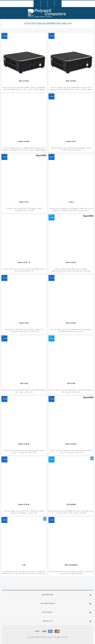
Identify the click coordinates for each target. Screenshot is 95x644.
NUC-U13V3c (71, 323)
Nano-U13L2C (71, 444)
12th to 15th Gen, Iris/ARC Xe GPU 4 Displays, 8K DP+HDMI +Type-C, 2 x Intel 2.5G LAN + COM (24, 451)
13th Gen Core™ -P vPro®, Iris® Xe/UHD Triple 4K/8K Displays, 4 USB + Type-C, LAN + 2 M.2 (24, 391)
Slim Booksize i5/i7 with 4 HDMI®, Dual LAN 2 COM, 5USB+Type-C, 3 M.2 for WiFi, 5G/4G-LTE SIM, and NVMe (71, 512)
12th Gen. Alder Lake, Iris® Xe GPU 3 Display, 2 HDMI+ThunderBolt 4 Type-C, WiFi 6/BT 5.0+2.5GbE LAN (71, 270)
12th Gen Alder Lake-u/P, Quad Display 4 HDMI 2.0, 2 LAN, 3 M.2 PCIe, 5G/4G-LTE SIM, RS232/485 (71, 572)
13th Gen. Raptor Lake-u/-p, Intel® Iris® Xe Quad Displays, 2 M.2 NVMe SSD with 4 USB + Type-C (71, 330)
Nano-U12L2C (24, 444)
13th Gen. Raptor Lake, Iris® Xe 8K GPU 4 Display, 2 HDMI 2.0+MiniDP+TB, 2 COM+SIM (71, 149)
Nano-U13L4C (24, 505)
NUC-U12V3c (71, 262)
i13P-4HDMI (71, 505)
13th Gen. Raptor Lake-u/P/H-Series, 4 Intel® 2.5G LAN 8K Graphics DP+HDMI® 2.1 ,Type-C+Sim (24, 512)
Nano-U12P (24, 323)
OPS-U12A (71, 384)
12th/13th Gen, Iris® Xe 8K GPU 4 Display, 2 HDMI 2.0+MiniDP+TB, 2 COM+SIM (24, 209)
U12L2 (71, 202)
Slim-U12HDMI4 (71, 565)
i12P (24, 565)
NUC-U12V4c (24, 81)
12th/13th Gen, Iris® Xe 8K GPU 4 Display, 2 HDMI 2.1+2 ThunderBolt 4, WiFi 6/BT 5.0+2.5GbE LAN (24, 330)
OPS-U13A (24, 384)
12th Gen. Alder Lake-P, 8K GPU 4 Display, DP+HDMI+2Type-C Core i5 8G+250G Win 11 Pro (24, 270)
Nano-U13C (71, 141)
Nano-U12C (24, 202)
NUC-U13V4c (71, 81)
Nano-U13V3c (24, 141)
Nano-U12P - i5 (24, 262)
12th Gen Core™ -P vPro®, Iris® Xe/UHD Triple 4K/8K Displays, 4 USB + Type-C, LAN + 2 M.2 (71, 391)
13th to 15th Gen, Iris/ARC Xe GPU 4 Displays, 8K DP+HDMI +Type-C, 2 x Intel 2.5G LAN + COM (71, 451)
